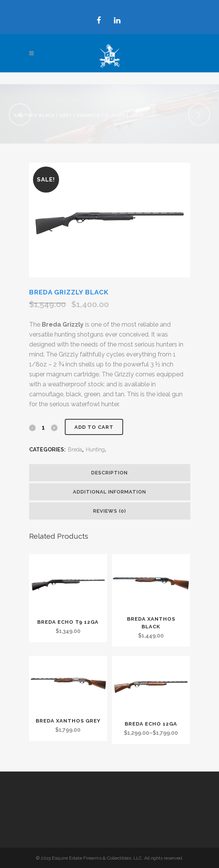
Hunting (95, 450)
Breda (75, 450)
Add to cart (94, 427)
